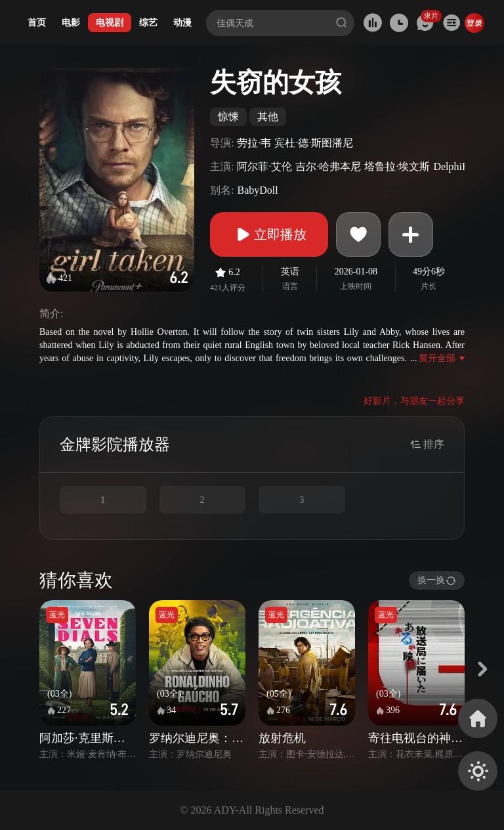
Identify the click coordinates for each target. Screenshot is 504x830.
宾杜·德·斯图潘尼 (314, 143)
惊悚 (228, 117)
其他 (268, 117)
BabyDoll (257, 190)
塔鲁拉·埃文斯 (397, 166)
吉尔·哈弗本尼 (328, 166)
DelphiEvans (460, 166)
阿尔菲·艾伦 (264, 166)
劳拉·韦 (254, 143)
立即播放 (269, 234)
